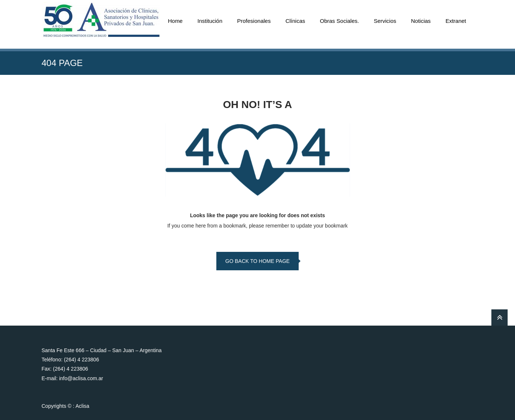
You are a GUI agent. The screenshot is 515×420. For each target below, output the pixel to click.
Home (175, 21)
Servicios (385, 21)
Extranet (456, 21)
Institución (210, 21)
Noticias (421, 21)
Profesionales (254, 21)
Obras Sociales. (340, 21)
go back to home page (257, 261)
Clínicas (295, 21)
